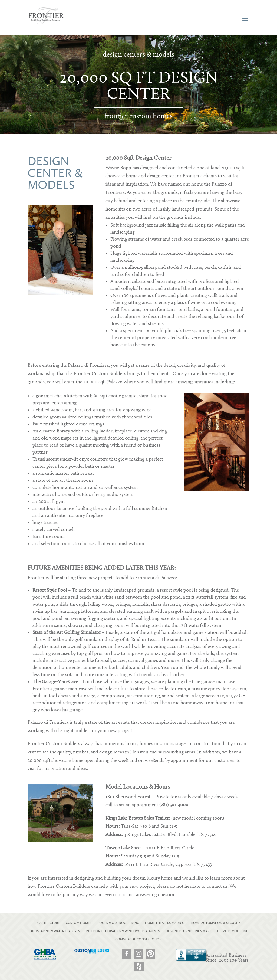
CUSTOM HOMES (79, 923)
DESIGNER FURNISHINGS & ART (188, 931)
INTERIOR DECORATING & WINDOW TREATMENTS (123, 931)
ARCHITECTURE (48, 923)
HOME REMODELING (233, 931)
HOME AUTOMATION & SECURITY (216, 923)
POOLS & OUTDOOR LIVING (118, 923)
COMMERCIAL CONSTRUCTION (138, 939)
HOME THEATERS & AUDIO (165, 923)
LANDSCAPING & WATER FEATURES (54, 931)
